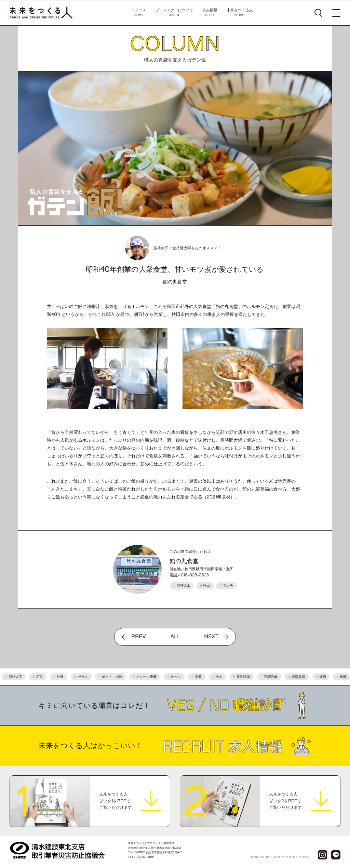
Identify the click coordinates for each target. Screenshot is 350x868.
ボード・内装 (112, 677)
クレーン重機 (147, 677)
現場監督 (298, 677)
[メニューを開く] (336, 13)
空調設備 (271, 677)
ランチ (226, 585)
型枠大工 (182, 585)
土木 (219, 677)
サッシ (176, 677)
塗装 (198, 677)
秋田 (205, 585)
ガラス (83, 677)
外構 (323, 677)
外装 (60, 677)
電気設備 (243, 677)
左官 (40, 677)
